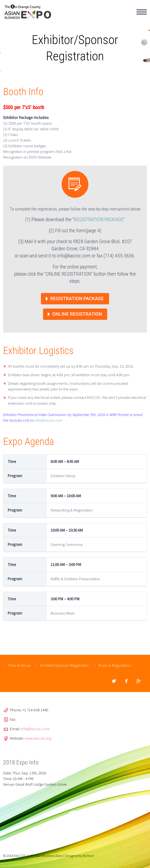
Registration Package (77, 299)
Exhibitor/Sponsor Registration (65, 665)
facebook (126, 681)
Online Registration (77, 314)
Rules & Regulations (115, 665)
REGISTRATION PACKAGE (99, 220)
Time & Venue (19, 665)
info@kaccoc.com (48, 420)
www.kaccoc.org (38, 738)
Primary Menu (142, 12)
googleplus (139, 681)
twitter (114, 681)
